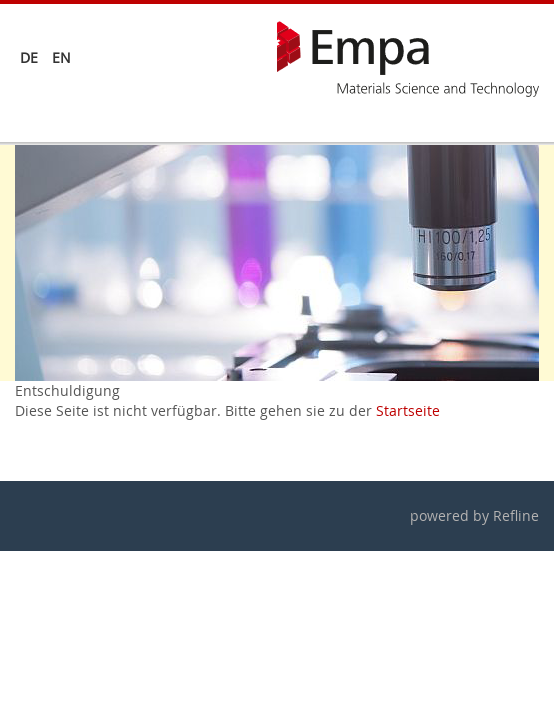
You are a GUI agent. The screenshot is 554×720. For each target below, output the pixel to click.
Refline (516, 515)
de (29, 57)
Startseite (408, 410)
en (61, 57)
